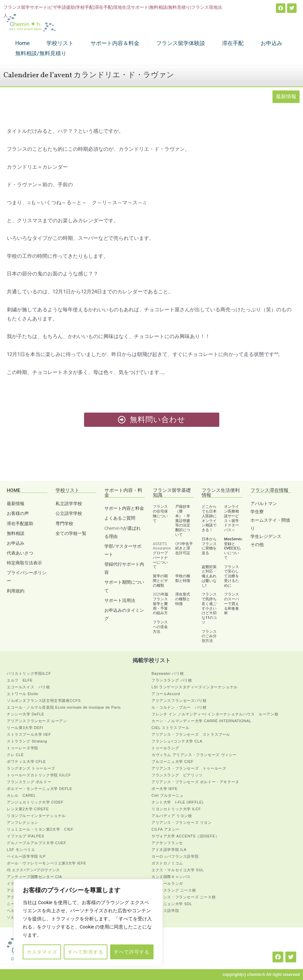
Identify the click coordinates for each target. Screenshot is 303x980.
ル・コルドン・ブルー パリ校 (179, 707)
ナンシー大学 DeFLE (26, 714)
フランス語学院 (165, 911)
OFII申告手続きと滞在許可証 (184, 549)
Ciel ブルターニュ (168, 795)
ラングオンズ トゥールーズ (31, 768)
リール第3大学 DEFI (25, 728)
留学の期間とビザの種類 (160, 581)
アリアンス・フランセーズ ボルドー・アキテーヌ (195, 782)
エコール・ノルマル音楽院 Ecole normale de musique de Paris (64, 707)
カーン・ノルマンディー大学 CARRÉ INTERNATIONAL (201, 721)
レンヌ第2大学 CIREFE (28, 809)
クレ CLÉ (15, 755)
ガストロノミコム (167, 863)
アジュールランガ (167, 883)
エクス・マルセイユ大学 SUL (178, 870)
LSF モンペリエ (21, 850)
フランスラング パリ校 (172, 680)
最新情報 (286, 97)
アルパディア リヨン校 (172, 816)
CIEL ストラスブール (170, 728)
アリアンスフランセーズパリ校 (179, 701)
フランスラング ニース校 (174, 890)
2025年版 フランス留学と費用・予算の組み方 (161, 604)
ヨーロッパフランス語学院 (175, 856)
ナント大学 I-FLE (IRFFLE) (177, 802)
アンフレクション (23, 822)
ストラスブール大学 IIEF (29, 734)
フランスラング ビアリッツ (177, 775)
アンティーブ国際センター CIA (34, 877)
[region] (88, 923)
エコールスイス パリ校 (28, 687)
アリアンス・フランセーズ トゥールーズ (189, 768)
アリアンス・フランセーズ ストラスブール (191, 734)
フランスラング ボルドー (29, 782)
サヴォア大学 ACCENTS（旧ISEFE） (185, 836)
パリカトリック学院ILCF (29, 673)
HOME (14, 490)
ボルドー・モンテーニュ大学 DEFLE (39, 789)
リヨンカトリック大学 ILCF (176, 809)
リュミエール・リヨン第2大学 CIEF (40, 829)
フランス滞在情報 (269, 490)
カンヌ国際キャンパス (171, 877)
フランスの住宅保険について (160, 514)
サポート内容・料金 (123, 493)
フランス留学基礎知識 (172, 493)
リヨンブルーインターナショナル (36, 816)
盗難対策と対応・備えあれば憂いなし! (209, 576)
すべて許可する (132, 952)
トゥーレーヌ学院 (23, 748)
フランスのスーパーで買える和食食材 (231, 604)
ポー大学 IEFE (165, 789)
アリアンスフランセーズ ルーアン (37, 721)
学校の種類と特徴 (183, 578)
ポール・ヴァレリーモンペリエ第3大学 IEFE (46, 863)
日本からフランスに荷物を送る (209, 546)
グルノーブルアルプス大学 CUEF (36, 843)
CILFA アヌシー (166, 829)
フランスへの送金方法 (160, 627)
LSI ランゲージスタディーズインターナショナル (195, 687)
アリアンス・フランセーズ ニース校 (184, 897)
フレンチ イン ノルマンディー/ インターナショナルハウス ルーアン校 (215, 714)
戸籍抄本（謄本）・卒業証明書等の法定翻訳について (183, 521)
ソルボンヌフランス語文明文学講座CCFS (44, 701)
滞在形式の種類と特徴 (183, 599)
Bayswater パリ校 (168, 673)
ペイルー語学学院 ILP (26, 856)
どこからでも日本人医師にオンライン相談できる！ (209, 518)
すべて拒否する (86, 952)
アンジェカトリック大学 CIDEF (35, 802)
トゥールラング (165, 748)
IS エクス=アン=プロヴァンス (33, 870)
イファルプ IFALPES (26, 836)
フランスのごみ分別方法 (209, 636)
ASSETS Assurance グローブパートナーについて (162, 556)
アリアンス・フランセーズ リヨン (182, 822)
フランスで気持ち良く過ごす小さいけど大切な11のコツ (209, 608)
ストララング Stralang (27, 741)
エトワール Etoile (23, 694)
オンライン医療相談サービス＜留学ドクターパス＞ (231, 518)
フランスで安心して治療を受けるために (231, 576)
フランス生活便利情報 (221, 493)
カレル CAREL (21, 795)
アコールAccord (166, 694)
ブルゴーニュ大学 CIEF (173, 762)
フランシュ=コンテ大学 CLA (177, 741)
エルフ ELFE (20, 680)
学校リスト (67, 490)
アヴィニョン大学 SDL (172, 904)
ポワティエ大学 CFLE (26, 762)
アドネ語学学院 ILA (169, 850)
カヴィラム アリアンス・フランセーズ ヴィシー (194, 755)
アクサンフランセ (167, 843)
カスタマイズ (42, 952)
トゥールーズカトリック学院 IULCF (39, 775)
